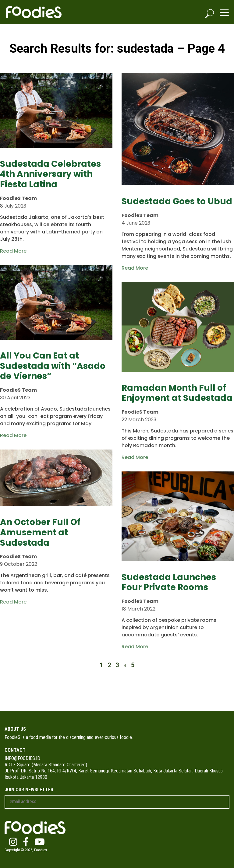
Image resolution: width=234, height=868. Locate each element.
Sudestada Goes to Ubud (177, 201)
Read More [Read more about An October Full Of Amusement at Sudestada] (13, 602)
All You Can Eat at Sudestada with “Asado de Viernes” (53, 366)
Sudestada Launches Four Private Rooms (169, 582)
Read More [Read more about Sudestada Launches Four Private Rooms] (135, 647)
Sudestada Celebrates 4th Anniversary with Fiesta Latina (50, 174)
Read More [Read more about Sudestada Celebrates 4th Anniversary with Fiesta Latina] (13, 251)
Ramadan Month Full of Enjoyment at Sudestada (177, 393)
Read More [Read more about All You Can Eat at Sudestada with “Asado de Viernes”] (13, 435)
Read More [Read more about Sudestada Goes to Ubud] (135, 268)
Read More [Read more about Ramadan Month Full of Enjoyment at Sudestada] (135, 457)
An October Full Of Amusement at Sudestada (40, 532)
